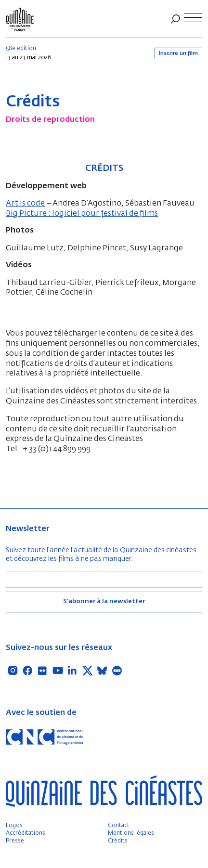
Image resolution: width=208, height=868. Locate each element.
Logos (14, 826)
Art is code (25, 204)
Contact (119, 826)
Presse (15, 841)
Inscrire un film (178, 53)
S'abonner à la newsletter (104, 602)
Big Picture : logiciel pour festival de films (82, 214)
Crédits (118, 841)
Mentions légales (131, 833)
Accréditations (26, 833)
